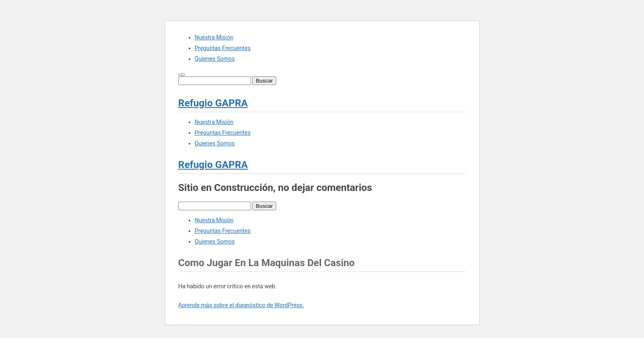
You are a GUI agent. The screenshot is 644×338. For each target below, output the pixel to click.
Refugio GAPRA (213, 103)
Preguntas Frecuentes (223, 48)
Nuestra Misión (214, 37)
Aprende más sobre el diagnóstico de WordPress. (241, 305)
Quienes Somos (215, 59)
